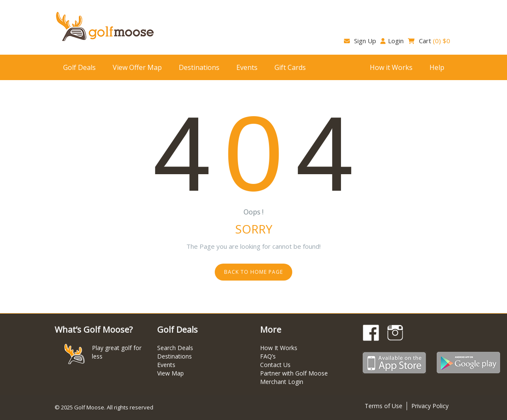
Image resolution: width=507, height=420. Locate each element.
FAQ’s (268, 356)
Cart (429, 41)
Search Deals (175, 348)
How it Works (391, 67)
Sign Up (360, 41)
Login (392, 41)
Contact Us (275, 365)
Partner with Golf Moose (294, 373)
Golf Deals (79, 67)
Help (437, 67)
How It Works (279, 348)
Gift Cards (290, 67)
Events (247, 67)
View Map (170, 373)
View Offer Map (137, 67)
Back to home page (253, 272)
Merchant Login (282, 382)
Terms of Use (384, 406)
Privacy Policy (430, 406)
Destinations (199, 67)
